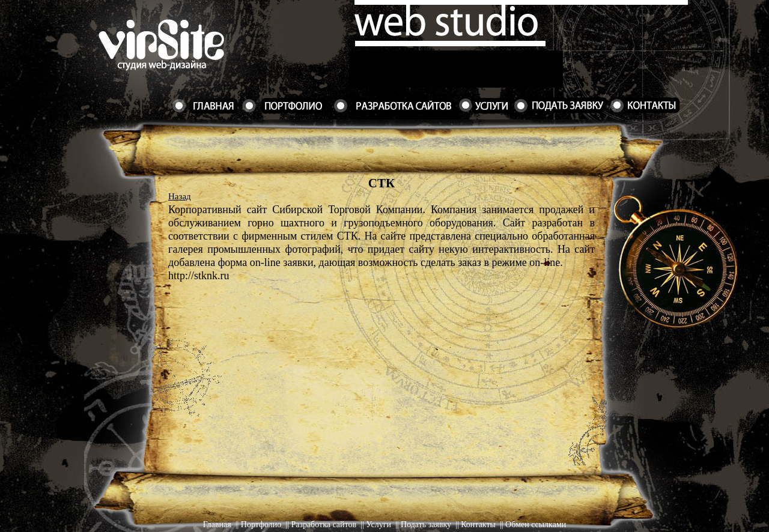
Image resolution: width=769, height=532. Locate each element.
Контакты (478, 524)
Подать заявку (426, 524)
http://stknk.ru (199, 276)
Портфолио (261, 524)
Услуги (378, 524)
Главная (217, 524)
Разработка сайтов (324, 524)
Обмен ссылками (536, 524)
